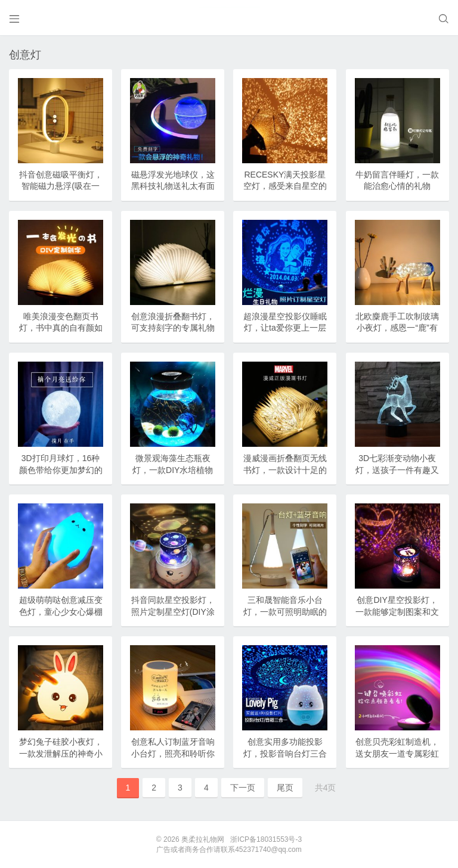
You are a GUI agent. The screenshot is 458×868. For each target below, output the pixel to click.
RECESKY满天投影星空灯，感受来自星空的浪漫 (285, 186)
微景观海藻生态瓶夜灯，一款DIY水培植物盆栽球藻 (173, 470)
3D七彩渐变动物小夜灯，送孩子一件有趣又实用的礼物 (397, 470)
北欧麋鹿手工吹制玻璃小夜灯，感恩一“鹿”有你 (397, 328)
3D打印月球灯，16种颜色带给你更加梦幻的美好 (61, 470)
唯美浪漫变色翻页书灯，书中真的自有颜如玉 (61, 328)
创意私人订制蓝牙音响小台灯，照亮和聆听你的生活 (173, 753)
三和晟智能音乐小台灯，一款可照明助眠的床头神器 (285, 612)
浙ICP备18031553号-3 (266, 839)
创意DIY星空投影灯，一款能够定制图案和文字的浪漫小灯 (397, 612)
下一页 (243, 788)
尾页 (285, 788)
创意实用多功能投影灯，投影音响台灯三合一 (285, 753)
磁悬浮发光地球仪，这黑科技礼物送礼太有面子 (173, 186)
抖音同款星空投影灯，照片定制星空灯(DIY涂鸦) (173, 612)
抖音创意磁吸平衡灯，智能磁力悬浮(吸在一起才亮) (61, 186)
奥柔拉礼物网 (203, 839)
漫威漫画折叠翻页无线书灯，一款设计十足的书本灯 (285, 470)
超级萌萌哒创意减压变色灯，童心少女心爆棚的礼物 (61, 612)
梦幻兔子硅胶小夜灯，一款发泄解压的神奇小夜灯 (61, 753)
